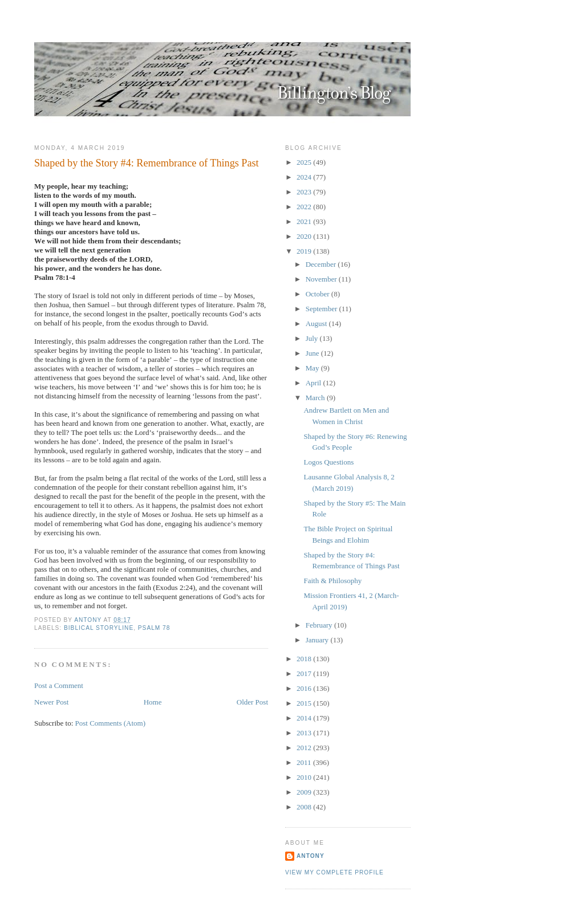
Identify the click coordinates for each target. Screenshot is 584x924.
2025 (305, 162)
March (316, 398)
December (322, 264)
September (323, 309)
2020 (305, 236)
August (317, 323)
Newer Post (51, 702)
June (313, 353)
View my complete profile (334, 872)
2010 (305, 777)
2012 (305, 748)
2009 (305, 792)
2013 (305, 733)
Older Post (252, 702)
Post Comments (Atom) (111, 723)
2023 (305, 192)
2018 (305, 659)
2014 (305, 718)
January (318, 640)
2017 (305, 673)
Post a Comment (59, 685)
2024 (305, 177)
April (315, 383)
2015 (305, 703)
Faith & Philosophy (332, 581)
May (313, 368)
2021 (305, 221)
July (313, 338)
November (322, 279)
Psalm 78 (154, 628)
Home (153, 702)
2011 (305, 762)
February (320, 625)
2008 (305, 807)
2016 (305, 688)
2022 (305, 207)
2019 (305, 251)
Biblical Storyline (99, 628)
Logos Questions (328, 462)
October (319, 294)
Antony (311, 856)
